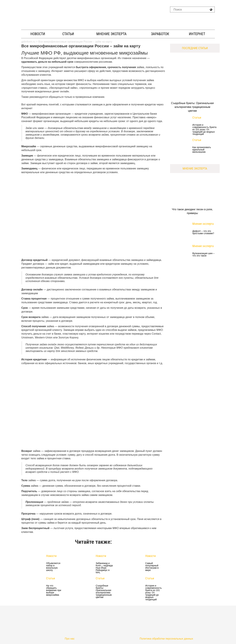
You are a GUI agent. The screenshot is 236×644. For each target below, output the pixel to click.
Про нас (70, 639)
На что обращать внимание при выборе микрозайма (54, 590)
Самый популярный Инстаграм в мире (152, 567)
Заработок (160, 34)
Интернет (197, 34)
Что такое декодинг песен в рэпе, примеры (192, 211)
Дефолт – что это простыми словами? (203, 232)
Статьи (68, 34)
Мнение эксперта (111, 34)
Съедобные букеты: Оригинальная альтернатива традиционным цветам (104, 591)
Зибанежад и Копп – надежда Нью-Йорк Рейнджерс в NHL (104, 568)
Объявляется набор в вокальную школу (53, 567)
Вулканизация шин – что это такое (203, 255)
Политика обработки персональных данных (166, 639)
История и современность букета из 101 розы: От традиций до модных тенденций (153, 593)
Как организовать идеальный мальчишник (202, 150)
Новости (38, 34)
